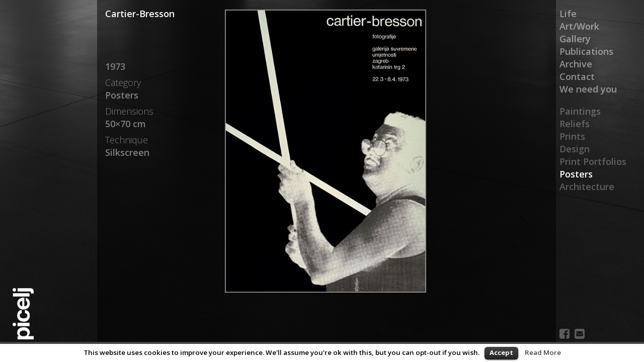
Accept (501, 352)
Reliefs (575, 124)
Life (568, 14)
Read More (543, 352)
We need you (588, 89)
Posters (576, 174)
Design (575, 149)
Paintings (580, 111)
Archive (576, 64)
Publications (586, 51)
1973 (115, 66)
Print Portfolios (593, 161)
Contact (577, 76)
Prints (572, 136)
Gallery (575, 39)
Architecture (587, 187)
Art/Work (579, 26)
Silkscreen (127, 152)
